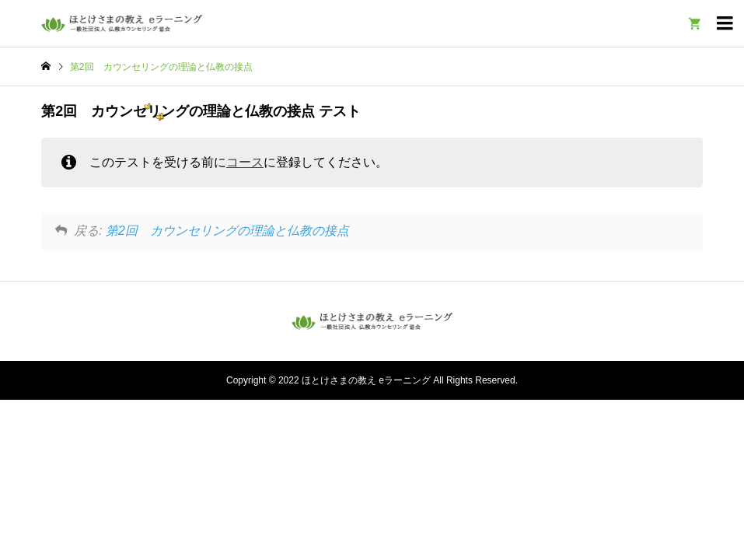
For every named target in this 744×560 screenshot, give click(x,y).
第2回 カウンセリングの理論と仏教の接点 (227, 231)
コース (245, 162)
